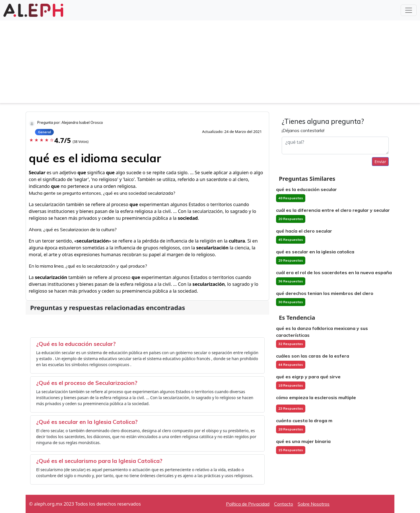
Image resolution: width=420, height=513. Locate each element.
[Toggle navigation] (409, 10)
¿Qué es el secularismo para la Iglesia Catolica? (99, 461)
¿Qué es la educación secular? (76, 344)
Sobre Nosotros (314, 504)
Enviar (380, 162)
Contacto (284, 504)
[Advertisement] (210, 63)
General (44, 132)
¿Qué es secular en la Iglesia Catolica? (87, 422)
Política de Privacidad (248, 504)
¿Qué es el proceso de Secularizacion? (87, 383)
